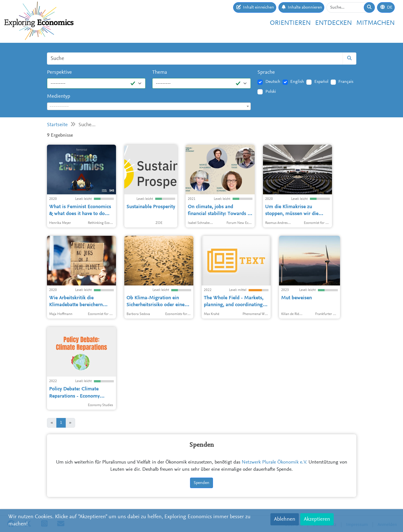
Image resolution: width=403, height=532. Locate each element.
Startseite (57, 125)
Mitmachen (376, 23)
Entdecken (334, 23)
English (297, 82)
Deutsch (273, 82)
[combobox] (149, 106)
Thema (160, 72)
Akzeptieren (317, 519)
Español (321, 82)
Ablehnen (285, 519)
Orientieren (290, 23)
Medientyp (59, 96)
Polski (271, 92)
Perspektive (59, 72)
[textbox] (149, 107)
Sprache (266, 72)
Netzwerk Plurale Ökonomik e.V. (274, 462)
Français (346, 82)
